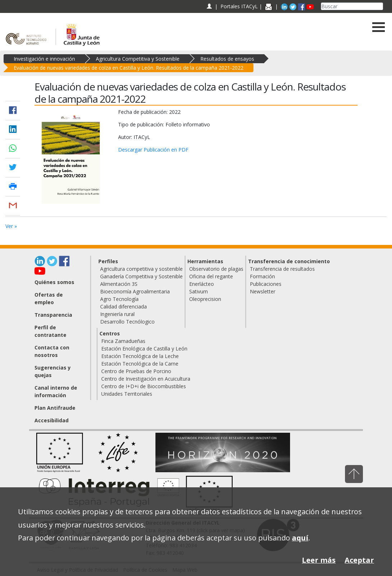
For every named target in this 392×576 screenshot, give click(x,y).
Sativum (199, 291)
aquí (300, 538)
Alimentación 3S (119, 284)
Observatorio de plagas (216, 269)
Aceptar (359, 560)
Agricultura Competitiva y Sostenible (138, 59)
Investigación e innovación (44, 59)
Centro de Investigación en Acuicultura (146, 379)
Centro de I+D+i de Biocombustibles (144, 386)
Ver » (11, 226)
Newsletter (263, 291)
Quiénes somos (54, 282)
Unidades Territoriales (127, 394)
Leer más (319, 560)
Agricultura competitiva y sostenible (141, 269)
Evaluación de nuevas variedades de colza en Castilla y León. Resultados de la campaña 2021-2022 (129, 68)
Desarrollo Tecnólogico (127, 322)
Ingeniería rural (117, 314)
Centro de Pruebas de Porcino (136, 371)
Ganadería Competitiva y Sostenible (141, 276)
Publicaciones (266, 284)
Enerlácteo (202, 284)
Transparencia (53, 315)
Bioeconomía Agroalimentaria (135, 291)
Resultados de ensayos (227, 59)
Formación (262, 276)
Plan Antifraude (55, 408)
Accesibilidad (52, 420)
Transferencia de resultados (282, 269)
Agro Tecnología (119, 299)
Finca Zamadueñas (123, 341)
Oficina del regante (211, 276)
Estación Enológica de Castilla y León (144, 349)
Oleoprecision (205, 299)
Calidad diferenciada (123, 306)
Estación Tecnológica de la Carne (140, 364)
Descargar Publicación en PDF (153, 150)
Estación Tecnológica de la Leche (140, 356)
